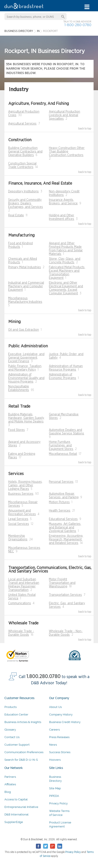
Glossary (10, 730)
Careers (54, 730)
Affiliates (10, 784)
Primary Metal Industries (25, 267)
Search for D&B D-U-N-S (21, 760)
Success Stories (60, 752)
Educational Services (63, 519)
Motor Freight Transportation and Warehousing (62, 583)
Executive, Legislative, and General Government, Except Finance (26, 358)
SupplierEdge (14, 822)
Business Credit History (65, 722)
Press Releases (59, 737)
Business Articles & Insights (23, 722)
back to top (85, 129)
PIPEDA (54, 796)
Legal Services (18, 519)
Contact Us (12, 737)
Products (11, 707)
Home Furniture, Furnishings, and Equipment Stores (61, 446)
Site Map (55, 788)
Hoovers (55, 760)
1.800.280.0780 (44, 677)
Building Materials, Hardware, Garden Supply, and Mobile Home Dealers (26, 418)
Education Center (16, 715)
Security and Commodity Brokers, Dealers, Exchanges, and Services (26, 203)
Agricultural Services (22, 124)
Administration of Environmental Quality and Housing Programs (26, 378)
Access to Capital (16, 799)
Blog (8, 792)
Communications (20, 603)
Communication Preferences (24, 752)
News (53, 745)
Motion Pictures (59, 502)
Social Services (19, 524)
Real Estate (16, 215)
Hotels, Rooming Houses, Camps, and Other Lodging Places (25, 485)
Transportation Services (65, 595)
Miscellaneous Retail (63, 454)
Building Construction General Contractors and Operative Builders (25, 152)
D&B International (16, 814)
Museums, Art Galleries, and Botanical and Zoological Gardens (65, 528)
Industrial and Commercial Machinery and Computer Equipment (26, 286)
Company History (61, 715)
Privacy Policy (58, 803)
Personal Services (61, 482)
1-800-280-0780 (78, 25)
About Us (55, 707)
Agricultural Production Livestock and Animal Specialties (64, 115)
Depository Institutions (23, 192)
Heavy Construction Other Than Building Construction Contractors (67, 152)
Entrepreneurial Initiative (21, 807)
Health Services (60, 511)
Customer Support (17, 745)
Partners (10, 777)
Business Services (21, 494)
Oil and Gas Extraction (24, 330)
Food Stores (16, 430)
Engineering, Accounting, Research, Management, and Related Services (66, 540)
